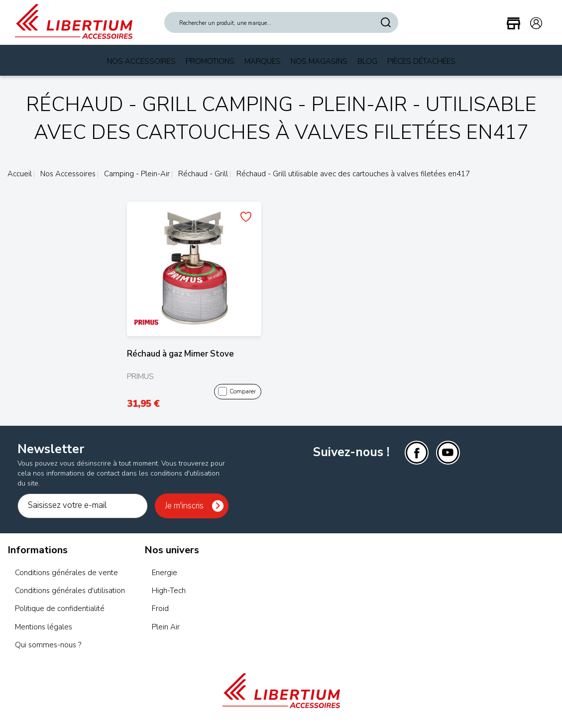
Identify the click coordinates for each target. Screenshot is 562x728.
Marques (263, 61)
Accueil (20, 174)
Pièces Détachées (421, 61)
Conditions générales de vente (66, 573)
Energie (165, 573)
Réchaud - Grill (202, 174)
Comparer (236, 392)
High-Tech (169, 591)
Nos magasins (319, 61)
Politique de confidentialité (60, 608)
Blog (367, 61)
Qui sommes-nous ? (48, 645)
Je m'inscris (184, 506)
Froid (160, 608)
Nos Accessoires (141, 61)
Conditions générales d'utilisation (70, 591)
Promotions (210, 61)
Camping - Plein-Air (136, 174)
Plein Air (166, 627)
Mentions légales (44, 627)
